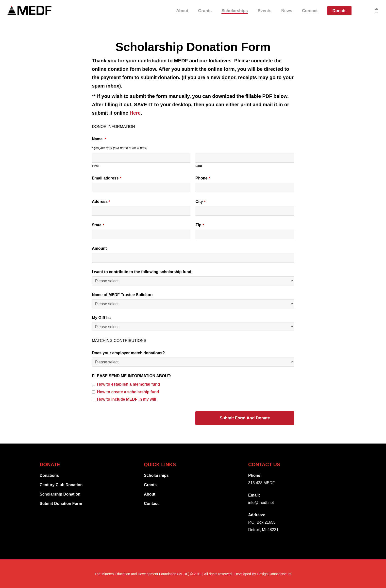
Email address (107, 178)
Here (135, 113)
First (95, 166)
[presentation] (129, 418)
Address (101, 202)
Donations (49, 475)
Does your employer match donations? (128, 353)
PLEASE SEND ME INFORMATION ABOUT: (132, 376)
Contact (151, 504)
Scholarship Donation (60, 494)
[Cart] (376, 15)
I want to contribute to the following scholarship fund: (142, 272)
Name (99, 139)
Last (199, 166)
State (98, 225)
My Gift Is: (101, 318)
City (200, 202)
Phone (203, 178)
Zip (200, 225)
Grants (150, 485)
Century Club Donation (61, 485)
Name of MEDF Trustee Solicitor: (122, 295)
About (150, 494)
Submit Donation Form (61, 504)
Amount (99, 248)
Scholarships (156, 475)
